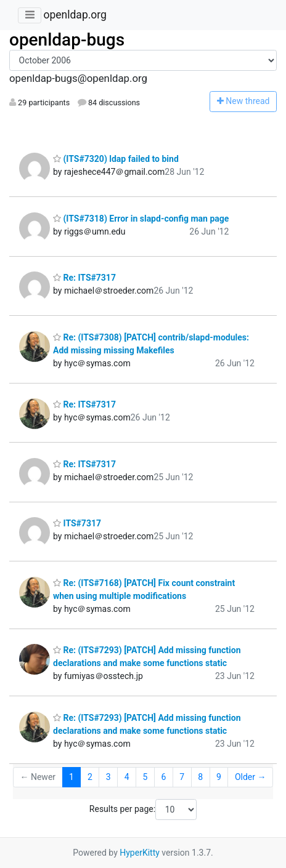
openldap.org (75, 15)
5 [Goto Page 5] (145, 777)
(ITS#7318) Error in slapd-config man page (141, 219)
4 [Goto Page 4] (127, 777)
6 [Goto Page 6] (163, 777)
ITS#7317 (77, 523)
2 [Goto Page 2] (90, 777)
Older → (251, 777)
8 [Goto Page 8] (200, 777)
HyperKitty (140, 853)
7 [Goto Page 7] (182, 777)
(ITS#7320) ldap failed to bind (116, 159)
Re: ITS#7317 (84, 278)
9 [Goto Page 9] (219, 777)
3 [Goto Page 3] (108, 777)
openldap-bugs (67, 40)
